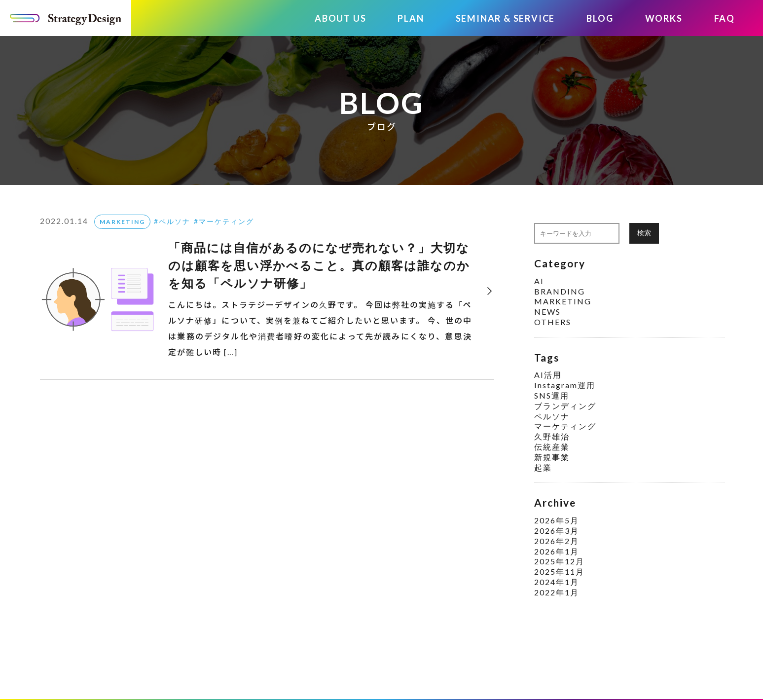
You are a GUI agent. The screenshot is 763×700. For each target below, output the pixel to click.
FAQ (725, 18)
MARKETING (122, 222)
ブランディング (565, 406)
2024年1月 (557, 582)
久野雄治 (552, 436)
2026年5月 (557, 520)
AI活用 (548, 375)
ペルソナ (175, 221)
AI (539, 281)
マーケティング (226, 221)
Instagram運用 (565, 385)
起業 (543, 467)
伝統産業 (552, 447)
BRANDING (560, 291)
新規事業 (552, 457)
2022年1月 (557, 592)
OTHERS (553, 322)
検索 (644, 233)
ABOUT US (340, 18)
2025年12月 (559, 561)
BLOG (600, 18)
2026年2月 (557, 541)
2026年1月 (557, 551)
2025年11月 (559, 571)
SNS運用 (552, 395)
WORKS (664, 18)
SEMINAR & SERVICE (506, 18)
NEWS (547, 312)
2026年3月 (557, 531)
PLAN (411, 18)
